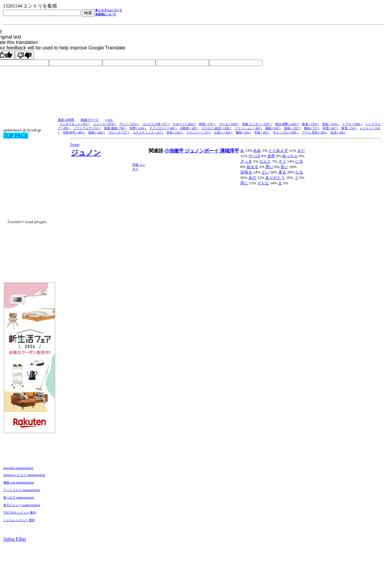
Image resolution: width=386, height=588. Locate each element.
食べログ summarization (19, 497)
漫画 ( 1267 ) (293, 128)
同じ (244, 183)
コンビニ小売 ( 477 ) (156, 124)
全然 (271, 156)
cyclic (109, 120)
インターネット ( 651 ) (75, 124)
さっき (246, 161)
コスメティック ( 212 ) (148, 132)
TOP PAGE (16, 136)
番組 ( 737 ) (312, 128)
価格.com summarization (19, 482)
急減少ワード (90, 120)
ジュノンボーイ (202, 151)
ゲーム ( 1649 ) (229, 124)
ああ (257, 150)
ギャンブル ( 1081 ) (286, 132)
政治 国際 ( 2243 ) (287, 124)
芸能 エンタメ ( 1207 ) (257, 124)
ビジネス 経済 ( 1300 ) (217, 128)
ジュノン (86, 153)
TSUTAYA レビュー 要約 (20, 513)
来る (282, 172)
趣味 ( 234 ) (244, 132)
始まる (253, 167)
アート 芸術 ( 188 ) (315, 132)
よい (265, 172)
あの (252, 178)
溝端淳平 (229, 151)
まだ (301, 150)
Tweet (75, 144)
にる (299, 161)
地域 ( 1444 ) (97, 132)
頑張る (246, 172)
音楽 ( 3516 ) (331, 124)
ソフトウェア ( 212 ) (87, 128)
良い (284, 167)
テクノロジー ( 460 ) (163, 128)
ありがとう (275, 178)
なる (299, 172)
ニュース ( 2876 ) (105, 124)
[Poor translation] (24, 55)
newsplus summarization (18, 468)
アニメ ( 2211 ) (129, 124)
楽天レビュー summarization (22, 505)
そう (282, 161)
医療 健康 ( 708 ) (115, 128)
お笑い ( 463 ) (223, 132)
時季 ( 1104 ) (138, 128)
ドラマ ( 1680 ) (352, 124)
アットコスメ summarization (22, 490)
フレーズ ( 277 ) (119, 132)
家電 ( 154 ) (349, 128)
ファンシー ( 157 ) (199, 132)
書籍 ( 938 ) (273, 128)
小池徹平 (175, 151)
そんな (263, 183)
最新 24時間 (66, 120)
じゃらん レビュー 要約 (19, 520)
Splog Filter (15, 539)
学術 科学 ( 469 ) (74, 132)
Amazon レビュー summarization (24, 475)
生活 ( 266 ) (338, 132)
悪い (269, 167)
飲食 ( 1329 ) (311, 124)
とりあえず (278, 150)
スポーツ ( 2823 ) (184, 124)
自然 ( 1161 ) (175, 132)
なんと (265, 161)
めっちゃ (290, 156)
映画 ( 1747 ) (208, 124)
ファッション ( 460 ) (248, 128)
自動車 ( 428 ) (189, 128)
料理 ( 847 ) (331, 128)
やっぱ (254, 156)
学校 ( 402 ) (262, 132)
